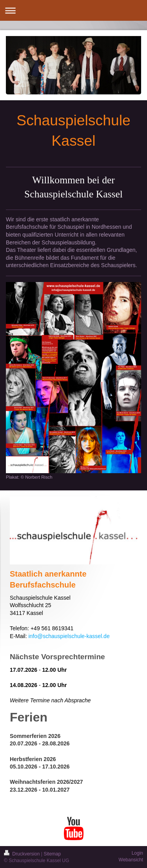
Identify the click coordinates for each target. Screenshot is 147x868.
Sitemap (52, 854)
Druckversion (23, 854)
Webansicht (131, 860)
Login (137, 853)
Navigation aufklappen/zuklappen (73, 10)
